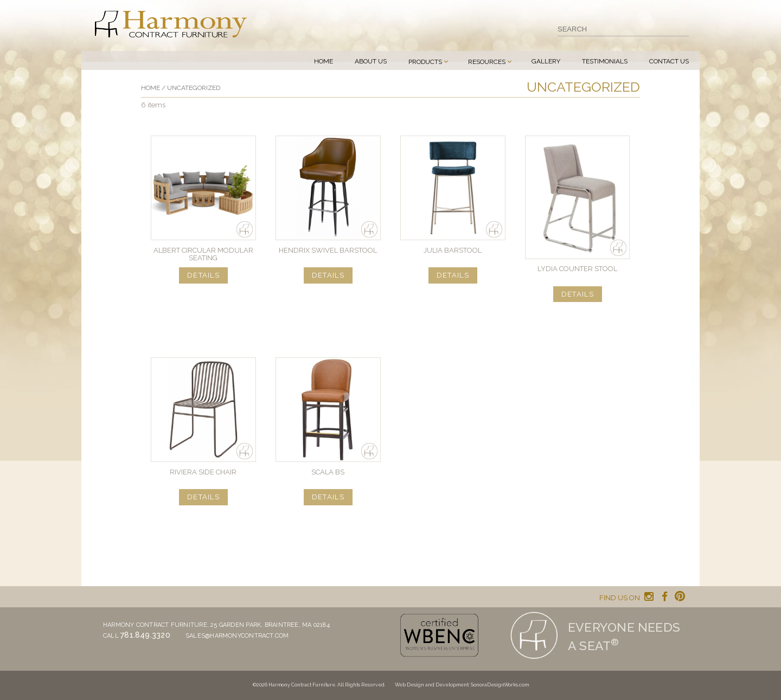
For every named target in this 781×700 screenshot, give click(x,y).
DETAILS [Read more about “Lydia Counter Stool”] (578, 294)
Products (425, 62)
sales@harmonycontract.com (237, 636)
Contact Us (669, 61)
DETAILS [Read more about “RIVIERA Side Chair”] (203, 497)
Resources (487, 62)
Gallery (546, 61)
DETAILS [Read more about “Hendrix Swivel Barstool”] (328, 275)
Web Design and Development (432, 685)
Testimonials (605, 61)
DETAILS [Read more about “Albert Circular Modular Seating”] (203, 275)
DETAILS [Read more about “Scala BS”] (328, 497)
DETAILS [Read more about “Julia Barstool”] (453, 275)
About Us (371, 61)
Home (324, 61)
